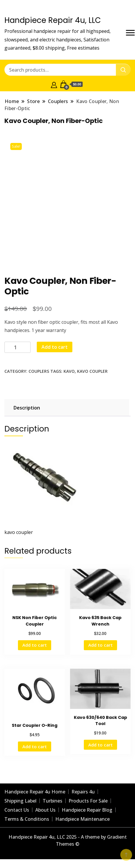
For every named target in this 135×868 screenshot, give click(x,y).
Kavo (69, 371)
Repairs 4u (83, 792)
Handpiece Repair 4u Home (35, 792)
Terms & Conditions (27, 819)
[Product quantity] (17, 347)
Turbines (52, 801)
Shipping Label (20, 801)
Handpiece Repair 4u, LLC (53, 20)
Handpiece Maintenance (82, 819)
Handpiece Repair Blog (87, 810)
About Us (45, 810)
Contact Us (17, 810)
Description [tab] (27, 408)
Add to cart (55, 347)
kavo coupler (92, 371)
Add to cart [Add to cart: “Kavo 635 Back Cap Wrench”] (100, 645)
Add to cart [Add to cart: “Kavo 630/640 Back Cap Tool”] (100, 745)
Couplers (39, 371)
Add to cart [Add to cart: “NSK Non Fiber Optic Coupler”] (35, 645)
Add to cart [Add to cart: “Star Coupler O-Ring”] (35, 746)
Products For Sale (88, 801)
